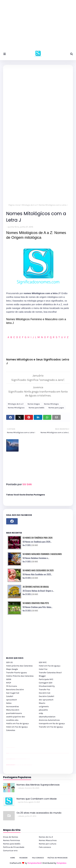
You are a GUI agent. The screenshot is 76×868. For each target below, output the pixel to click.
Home (13, 858)
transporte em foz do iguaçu (52, 723)
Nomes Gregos (34, 404)
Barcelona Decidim (15, 689)
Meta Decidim (13, 710)
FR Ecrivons (12, 686)
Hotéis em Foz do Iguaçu (17, 723)
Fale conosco (45, 847)
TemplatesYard (34, 863)
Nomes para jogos (56, 408)
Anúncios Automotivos (49, 720)
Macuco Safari (27, 765)
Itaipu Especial (30, 765)
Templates (62, 863)
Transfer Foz (44, 689)
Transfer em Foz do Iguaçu (51, 727)
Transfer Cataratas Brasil (50, 673)
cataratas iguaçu (16, 765)
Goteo (9, 703)
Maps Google (12, 669)
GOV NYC (43, 662)
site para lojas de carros (7, 748)
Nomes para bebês (36, 408)
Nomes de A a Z (46, 837)
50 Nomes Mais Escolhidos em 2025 (38, 570)
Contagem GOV (46, 683)
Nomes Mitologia (51, 404)
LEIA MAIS (35, 545)
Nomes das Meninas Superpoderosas (38, 785)
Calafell (10, 696)
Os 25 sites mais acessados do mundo (39, 813)
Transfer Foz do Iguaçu (23, 765)
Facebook (23, 858)
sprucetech (12, 700)
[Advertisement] (38, 26)
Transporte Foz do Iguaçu (25, 765)
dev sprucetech (46, 700)
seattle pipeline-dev (16, 717)
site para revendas (14, 748)
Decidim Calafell (47, 696)
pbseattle (43, 710)
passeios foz (9, 753)
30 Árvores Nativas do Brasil (36, 587)
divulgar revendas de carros (10, 748)
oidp (41, 713)
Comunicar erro (10, 850)
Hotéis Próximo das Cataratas (20, 676)
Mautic (42, 703)
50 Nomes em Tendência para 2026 (38, 538)
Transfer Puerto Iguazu (17, 673)
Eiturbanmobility (47, 686)
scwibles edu (12, 720)
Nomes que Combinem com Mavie (37, 799)
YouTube (15, 759)
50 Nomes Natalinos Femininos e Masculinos (42, 554)
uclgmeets (44, 706)
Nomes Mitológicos (16, 408)
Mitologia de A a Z (30, 205)
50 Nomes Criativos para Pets (36, 603)
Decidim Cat (45, 693)
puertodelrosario (14, 713)
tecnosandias (13, 706)
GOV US (9, 662)
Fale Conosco (38, 858)
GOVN (9, 679)
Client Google (17, 759)
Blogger (42, 676)
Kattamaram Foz (28, 765)
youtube (7, 765)
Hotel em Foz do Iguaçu (50, 666)
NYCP (9, 683)
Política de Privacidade (14, 847)
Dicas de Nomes (11, 837)
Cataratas (11, 730)
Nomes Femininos (12, 840)
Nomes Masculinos (48, 840)
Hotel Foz (43, 669)
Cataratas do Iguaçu (31, 765)
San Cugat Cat (13, 693)
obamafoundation (47, 717)
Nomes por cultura (48, 844)
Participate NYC (46, 679)
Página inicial (14, 205)
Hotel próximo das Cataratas (19, 666)
